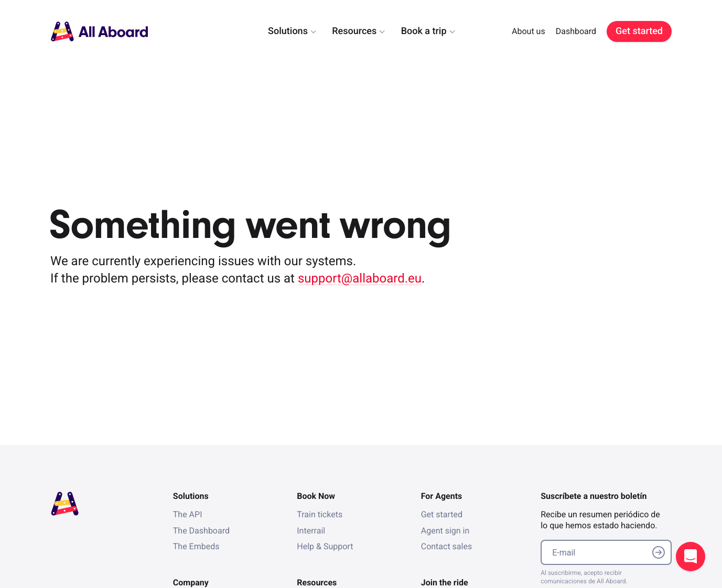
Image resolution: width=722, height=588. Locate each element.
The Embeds (196, 546)
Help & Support (325, 546)
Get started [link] (639, 31)
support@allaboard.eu (360, 278)
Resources (354, 31)
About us (529, 31)
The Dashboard (201, 531)
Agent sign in (445, 531)
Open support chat (691, 556)
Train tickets (320, 514)
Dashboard (576, 31)
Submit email (659, 552)
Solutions (288, 31)
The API (188, 514)
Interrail (311, 531)
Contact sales (446, 546)
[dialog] (445, 31)
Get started (442, 514)
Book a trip (424, 31)
